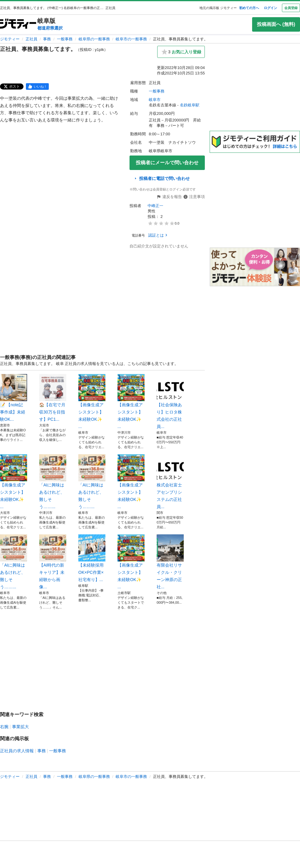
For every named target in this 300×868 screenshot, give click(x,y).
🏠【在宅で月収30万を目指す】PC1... (53, 398)
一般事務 (65, 39)
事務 (47, 39)
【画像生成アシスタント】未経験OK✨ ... (92, 401)
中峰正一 (155, 206)
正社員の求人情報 (17, 751)
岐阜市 (155, 100)
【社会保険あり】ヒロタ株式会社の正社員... (170, 401)
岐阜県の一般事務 (94, 39)
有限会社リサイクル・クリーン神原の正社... (170, 562)
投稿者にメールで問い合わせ (167, 163)
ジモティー (10, 39)
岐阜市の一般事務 (131, 39)
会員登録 (291, 8)
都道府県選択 (50, 28)
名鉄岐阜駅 (190, 105)
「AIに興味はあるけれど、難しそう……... (53, 482)
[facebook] (37, 86)
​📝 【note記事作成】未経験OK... (14, 398)
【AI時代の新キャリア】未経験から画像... (53, 562)
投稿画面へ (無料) (276, 24)
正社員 (31, 39)
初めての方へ (249, 8)
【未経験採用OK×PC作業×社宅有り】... (92, 558)
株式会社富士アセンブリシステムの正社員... (170, 482)
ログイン (270, 8)
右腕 (4, 727)
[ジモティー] (18, 24)
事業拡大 (20, 727)
